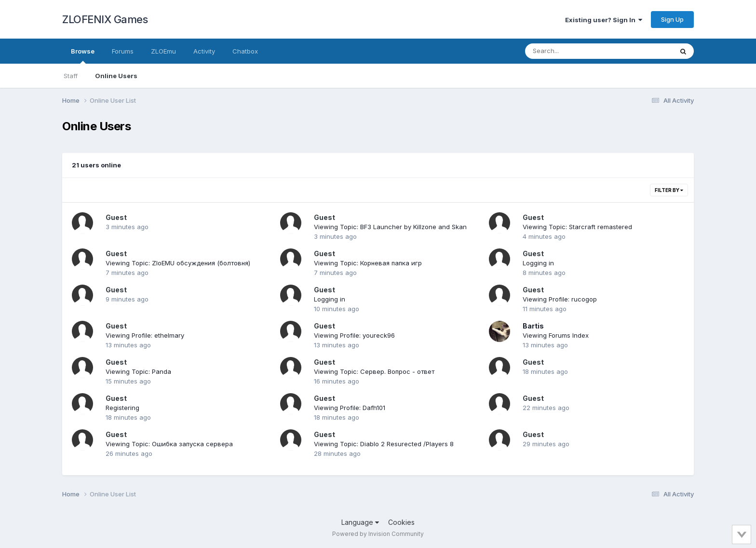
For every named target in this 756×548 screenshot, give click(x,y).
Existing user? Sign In (604, 20)
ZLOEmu (163, 51)
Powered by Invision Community (378, 534)
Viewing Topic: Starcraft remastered (577, 227)
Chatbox (245, 51)
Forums (123, 51)
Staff (71, 76)
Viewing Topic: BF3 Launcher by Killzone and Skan (390, 227)
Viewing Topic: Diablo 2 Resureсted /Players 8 (384, 444)
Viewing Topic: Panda (138, 371)
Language (360, 522)
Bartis (533, 326)
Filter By (669, 190)
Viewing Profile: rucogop (560, 299)
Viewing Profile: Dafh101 (350, 408)
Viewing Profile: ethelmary (145, 335)
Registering (122, 408)
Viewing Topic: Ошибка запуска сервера (169, 444)
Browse (83, 55)
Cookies (401, 522)
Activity (204, 51)
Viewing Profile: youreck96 (354, 335)
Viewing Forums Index (556, 335)
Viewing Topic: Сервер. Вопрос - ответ (374, 371)
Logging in (538, 263)
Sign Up (672, 19)
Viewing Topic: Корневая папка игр (368, 263)
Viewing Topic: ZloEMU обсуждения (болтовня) (178, 263)
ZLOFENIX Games (105, 19)
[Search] (573, 51)
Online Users (116, 76)
